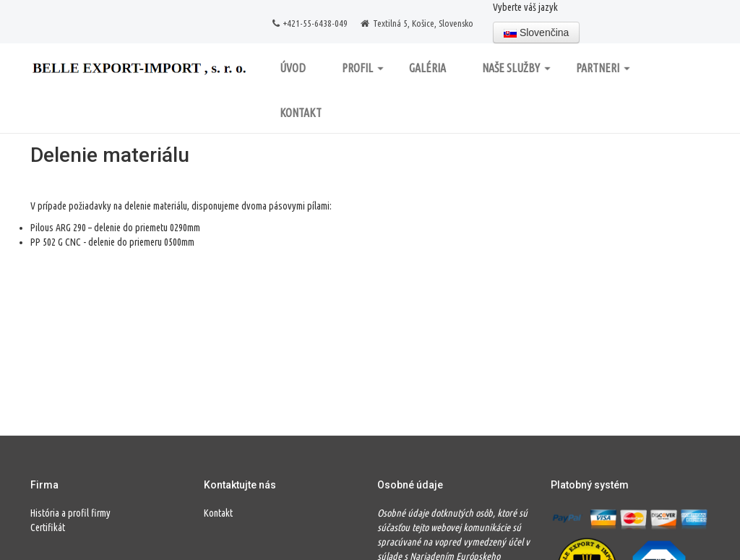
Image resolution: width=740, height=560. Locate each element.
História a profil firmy (70, 513)
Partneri (603, 68)
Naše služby (516, 68)
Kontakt (301, 113)
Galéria (427, 68)
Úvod (293, 68)
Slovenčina (536, 33)
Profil (363, 68)
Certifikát (48, 527)
